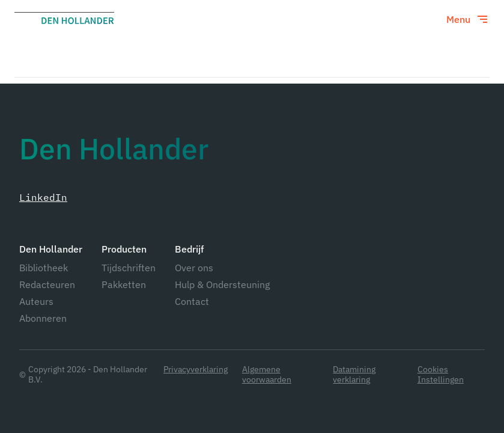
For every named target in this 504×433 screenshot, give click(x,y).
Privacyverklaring (196, 370)
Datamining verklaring (354, 375)
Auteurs (36, 301)
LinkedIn (43, 197)
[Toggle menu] (468, 19)
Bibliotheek (44, 268)
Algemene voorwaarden (267, 375)
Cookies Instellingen (441, 375)
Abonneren (43, 318)
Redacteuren (47, 284)
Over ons (194, 268)
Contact (192, 301)
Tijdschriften (129, 268)
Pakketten (124, 284)
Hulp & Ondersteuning (222, 284)
